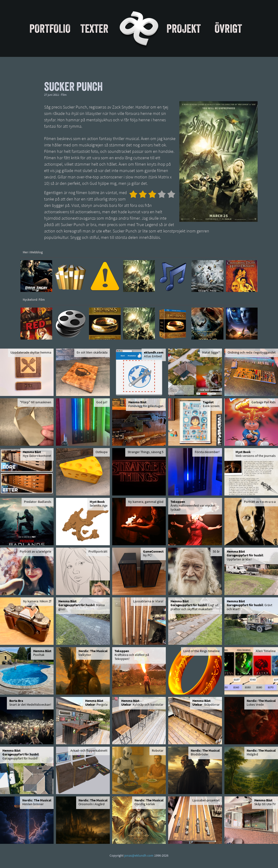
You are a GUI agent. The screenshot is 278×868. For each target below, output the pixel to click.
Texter (94, 28)
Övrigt (228, 28)
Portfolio (50, 28)
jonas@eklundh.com (139, 856)
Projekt (184, 28)
